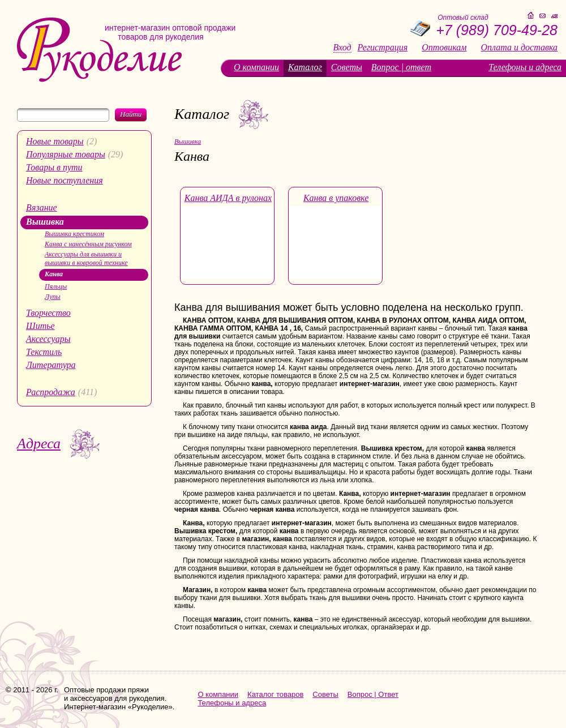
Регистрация (383, 48)
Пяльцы (56, 286)
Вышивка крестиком (74, 234)
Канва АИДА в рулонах (228, 198)
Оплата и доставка (519, 48)
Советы (347, 67)
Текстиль (44, 352)
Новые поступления (65, 180)
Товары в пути (54, 167)
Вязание (42, 207)
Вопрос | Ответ (373, 694)
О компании (256, 67)
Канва (54, 274)
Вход (342, 48)
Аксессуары (48, 339)
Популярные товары (66, 154)
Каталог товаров (275, 694)
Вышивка (45, 222)
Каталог (305, 67)
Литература (51, 365)
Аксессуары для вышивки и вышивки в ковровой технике (86, 258)
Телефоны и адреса (525, 67)
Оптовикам (444, 48)
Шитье (40, 326)
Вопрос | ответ (401, 67)
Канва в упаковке (336, 198)
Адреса (39, 444)
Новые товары (55, 141)
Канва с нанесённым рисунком (88, 244)
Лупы (53, 297)
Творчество (48, 313)
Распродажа (51, 392)
